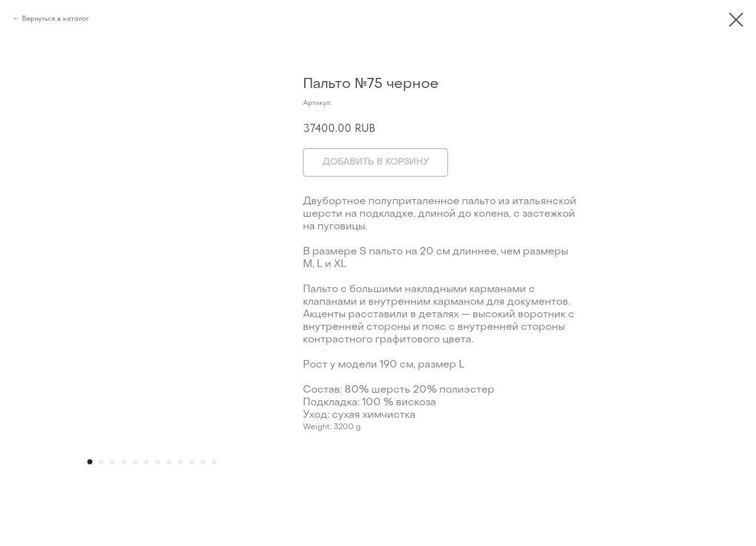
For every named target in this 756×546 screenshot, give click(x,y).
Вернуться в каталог (56, 18)
